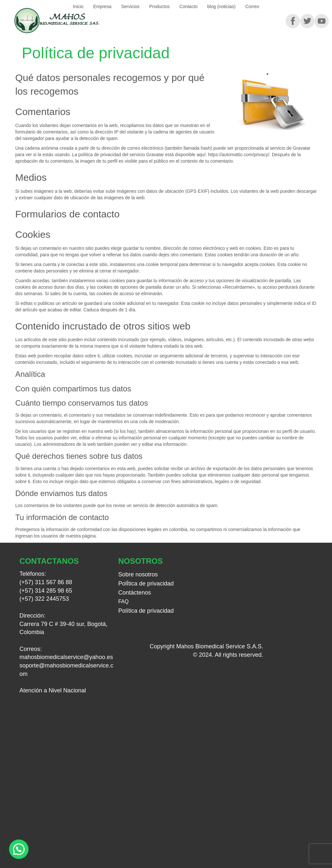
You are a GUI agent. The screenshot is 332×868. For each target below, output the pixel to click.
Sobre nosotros (138, 574)
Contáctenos (135, 593)
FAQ (124, 602)
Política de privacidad (146, 611)
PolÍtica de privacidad (146, 584)
